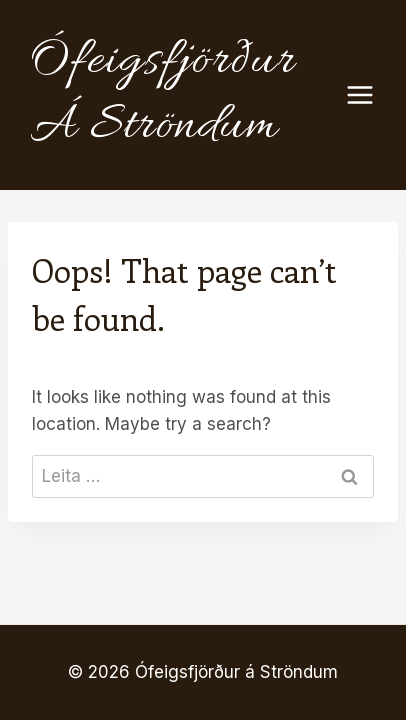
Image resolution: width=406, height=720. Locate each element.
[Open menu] (370, 94)
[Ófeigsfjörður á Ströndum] (183, 95)
